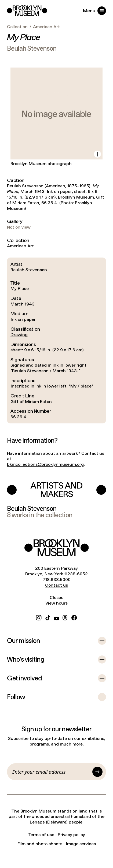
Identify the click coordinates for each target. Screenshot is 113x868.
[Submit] (97, 772)
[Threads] (65, 617)
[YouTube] (56, 617)
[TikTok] (48, 617)
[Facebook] (74, 617)
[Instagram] (39, 617)
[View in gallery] (97, 154)
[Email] (51, 772)
